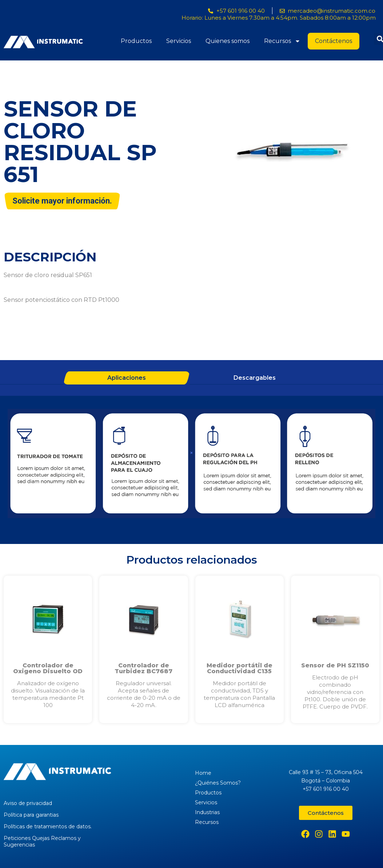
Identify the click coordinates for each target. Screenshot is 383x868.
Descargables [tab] (255, 378)
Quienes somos (228, 41)
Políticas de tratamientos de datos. (48, 826)
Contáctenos (334, 41)
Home (203, 773)
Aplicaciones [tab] (127, 378)
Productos (136, 41)
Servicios (179, 41)
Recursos (282, 41)
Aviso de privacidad (28, 803)
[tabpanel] (191, 465)
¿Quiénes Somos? (218, 783)
